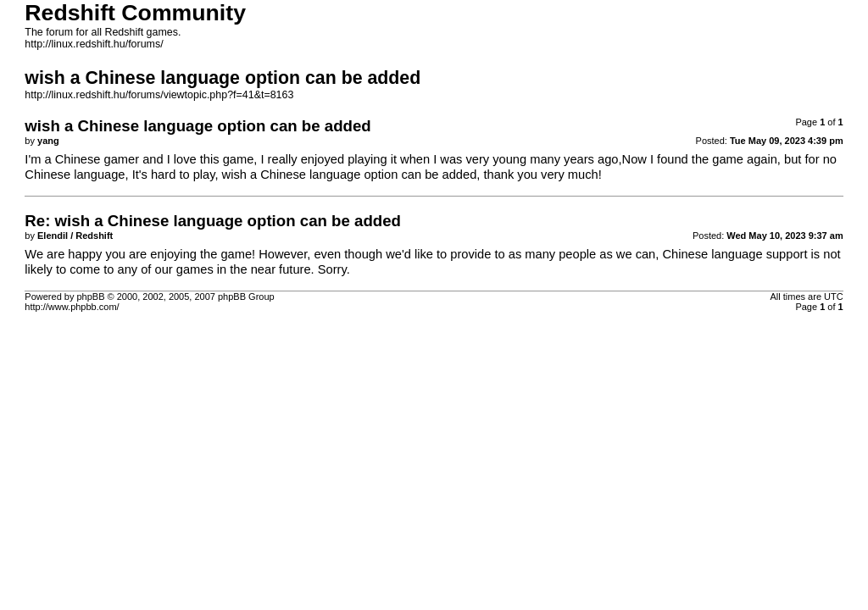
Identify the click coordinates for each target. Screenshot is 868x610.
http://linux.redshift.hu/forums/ (94, 44)
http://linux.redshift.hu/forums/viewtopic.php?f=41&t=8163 (159, 95)
